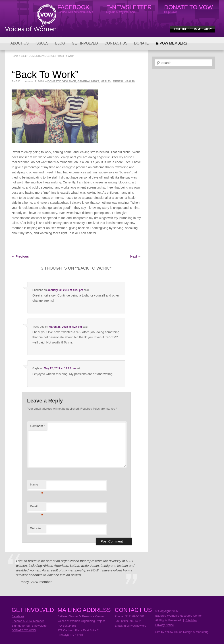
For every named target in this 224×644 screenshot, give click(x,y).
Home (15, 56)
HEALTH (106, 81)
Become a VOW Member (28, 621)
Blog (23, 56)
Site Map (191, 620)
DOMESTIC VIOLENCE (42, 56)
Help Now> (189, 9)
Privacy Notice (165, 625)
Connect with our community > (75, 9)
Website (36, 528)
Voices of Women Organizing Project (31, 18)
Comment (38, 426)
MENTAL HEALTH (124, 81)
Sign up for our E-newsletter (30, 626)
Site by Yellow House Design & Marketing (182, 632)
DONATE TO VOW (24, 630)
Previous (20, 256)
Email (37, 508)
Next (136, 256)
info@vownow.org (135, 626)
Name (37, 486)
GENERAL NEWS (88, 81)
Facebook (18, 616)
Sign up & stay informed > (129, 9)
